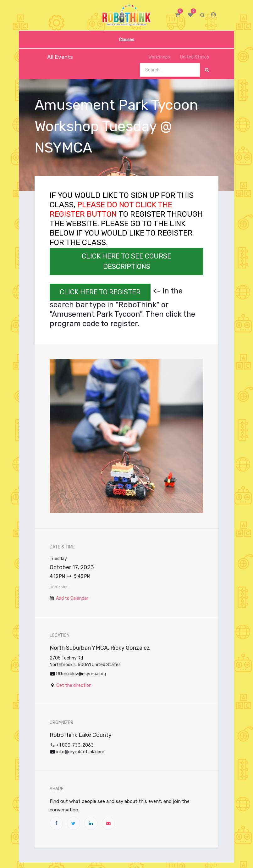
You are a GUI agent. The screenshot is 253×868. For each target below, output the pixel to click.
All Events (56, 57)
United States (192, 57)
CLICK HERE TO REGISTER (100, 292)
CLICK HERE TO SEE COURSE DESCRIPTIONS (126, 261)
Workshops (156, 57)
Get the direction (74, 685)
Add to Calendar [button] (72, 598)
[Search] (207, 70)
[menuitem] (126, 39)
